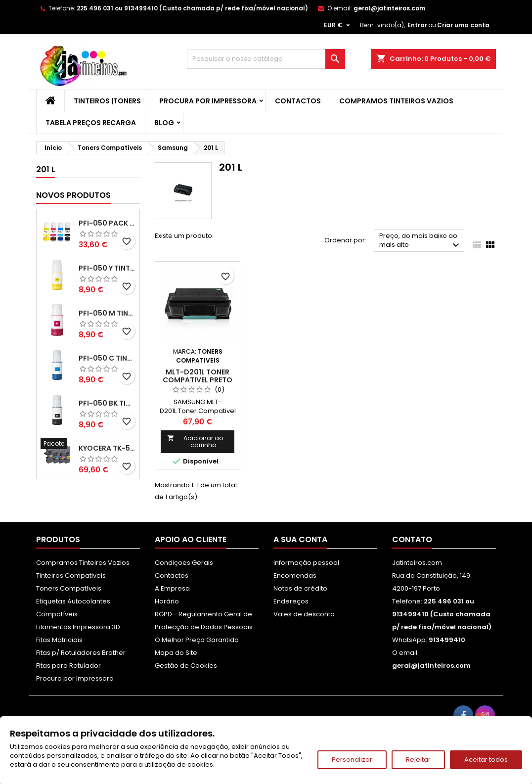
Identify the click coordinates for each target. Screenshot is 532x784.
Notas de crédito (300, 588)
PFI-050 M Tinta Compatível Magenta (107, 313)
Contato (412, 539)
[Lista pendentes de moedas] (338, 25)
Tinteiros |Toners (107, 101)
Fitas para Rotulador (68, 666)
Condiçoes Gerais (184, 563)
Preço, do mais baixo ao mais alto (421, 241)
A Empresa (172, 588)
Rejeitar (418, 760)
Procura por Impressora (208, 101)
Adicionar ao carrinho (195, 441)
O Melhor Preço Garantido (197, 640)
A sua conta (300, 539)
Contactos (298, 101)
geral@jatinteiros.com (389, 8)
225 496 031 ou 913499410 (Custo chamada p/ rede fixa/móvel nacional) (192, 8)
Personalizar (352, 760)
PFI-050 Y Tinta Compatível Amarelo (107, 268)
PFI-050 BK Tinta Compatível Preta (107, 403)
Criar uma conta (463, 25)
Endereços (291, 601)
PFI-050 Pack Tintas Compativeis (107, 223)
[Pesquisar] (266, 59)
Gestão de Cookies (186, 666)
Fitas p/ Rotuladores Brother (81, 653)
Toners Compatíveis (69, 588)
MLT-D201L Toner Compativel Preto (198, 376)
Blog (164, 123)
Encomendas (295, 576)
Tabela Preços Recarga (91, 123)
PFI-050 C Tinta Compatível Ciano (107, 358)
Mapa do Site (176, 653)
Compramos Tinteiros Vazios (396, 101)
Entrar (417, 25)
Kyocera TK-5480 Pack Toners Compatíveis (107, 448)
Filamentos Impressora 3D (78, 627)
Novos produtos (73, 195)
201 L (46, 169)
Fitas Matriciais (59, 640)
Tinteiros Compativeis (71, 576)
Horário (167, 601)
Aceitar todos (486, 760)
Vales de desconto (304, 614)
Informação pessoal (306, 563)
